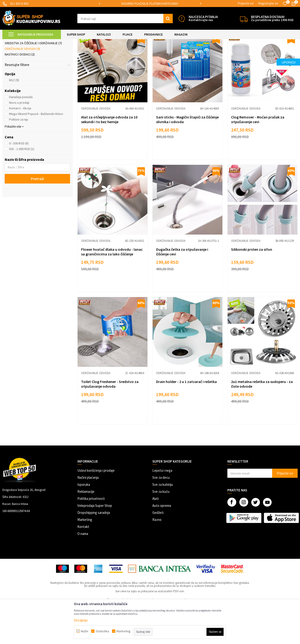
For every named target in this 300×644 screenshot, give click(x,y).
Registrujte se (268, 3)
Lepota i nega (162, 510)
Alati (156, 538)
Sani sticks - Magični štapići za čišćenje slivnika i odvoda (187, 158)
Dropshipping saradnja (94, 552)
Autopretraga (192, 54)
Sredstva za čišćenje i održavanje (33, 82)
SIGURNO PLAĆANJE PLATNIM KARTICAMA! (150, 4)
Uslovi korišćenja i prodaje (96, 510)
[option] (150, 4)
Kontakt (83, 566)
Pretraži (37, 218)
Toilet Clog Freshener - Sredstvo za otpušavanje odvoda (110, 423)
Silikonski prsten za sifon (252, 288)
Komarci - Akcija (20, 147)
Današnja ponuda (21, 136)
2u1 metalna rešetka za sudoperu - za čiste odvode (262, 423)
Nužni (84, 631)
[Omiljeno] (285, 4)
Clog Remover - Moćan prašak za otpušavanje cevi (258, 158)
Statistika (102, 631)
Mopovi (12, 65)
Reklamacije (86, 531)
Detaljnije (81, 620)
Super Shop (35, 42)
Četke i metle (17, 77)
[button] (125, 18)
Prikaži (249, 54)
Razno (157, 559)
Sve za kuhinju (163, 524)
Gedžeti (158, 552)
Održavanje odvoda (22, 88)
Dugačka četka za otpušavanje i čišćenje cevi (182, 291)
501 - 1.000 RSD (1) (22, 188)
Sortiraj (212, 54)
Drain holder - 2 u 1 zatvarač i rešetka (186, 421)
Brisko (12, 71)
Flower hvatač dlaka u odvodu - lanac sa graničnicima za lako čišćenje (112, 291)
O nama (83, 573)
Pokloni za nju (19, 158)
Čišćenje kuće (80, 42)
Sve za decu (161, 517)
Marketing (85, 559)
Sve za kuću (161, 531)
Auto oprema (162, 545)
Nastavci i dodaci (20, 93)
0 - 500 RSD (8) (19, 182)
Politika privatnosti (91, 538)
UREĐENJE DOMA (57, 42)
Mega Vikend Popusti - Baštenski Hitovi (36, 153)
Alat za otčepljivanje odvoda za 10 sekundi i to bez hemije (109, 158)
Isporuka (84, 524)
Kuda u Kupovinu (13, 42)
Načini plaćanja (88, 517)
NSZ (14, 119)
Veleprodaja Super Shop (95, 545)
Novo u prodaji (19, 142)
